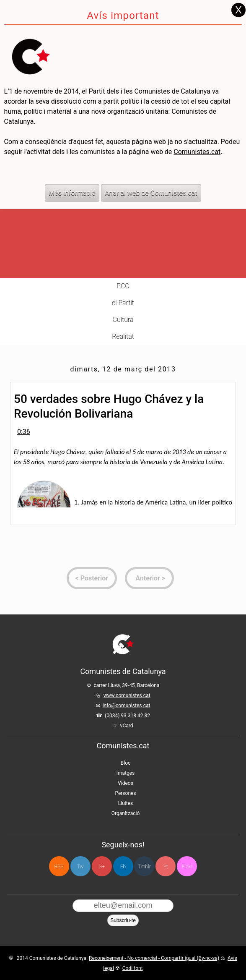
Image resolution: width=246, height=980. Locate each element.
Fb (123, 867)
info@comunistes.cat (127, 706)
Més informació (72, 164)
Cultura (123, 320)
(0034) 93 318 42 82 (127, 716)
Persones (125, 793)
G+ (102, 867)
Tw (80, 867)
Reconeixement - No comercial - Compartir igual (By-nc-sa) (154, 958)
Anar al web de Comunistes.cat (151, 164)
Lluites (126, 803)
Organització (126, 813)
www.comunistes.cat (127, 695)
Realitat (123, 336)
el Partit (123, 303)
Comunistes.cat (197, 123)
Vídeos (126, 783)
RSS (59, 867)
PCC (123, 286)
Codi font (133, 968)
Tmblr (144, 867)
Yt (166, 867)
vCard (127, 726)
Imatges (126, 773)
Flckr (187, 867)
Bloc (126, 763)
